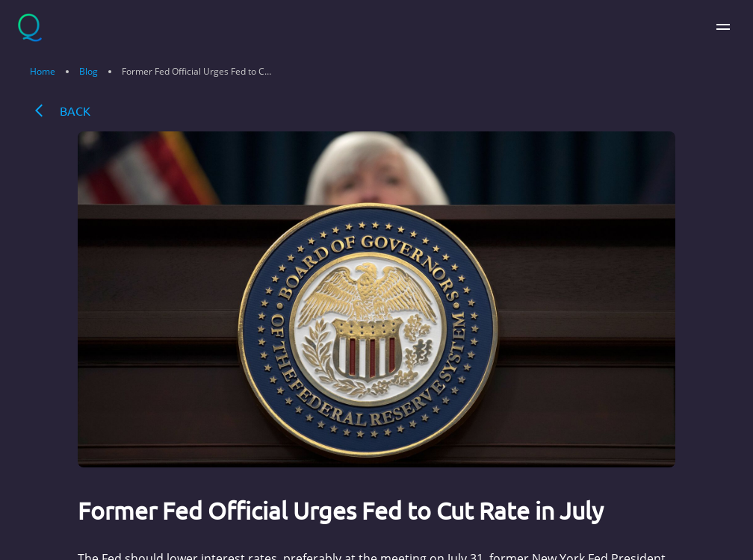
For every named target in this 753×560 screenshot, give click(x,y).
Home (43, 72)
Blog (89, 72)
